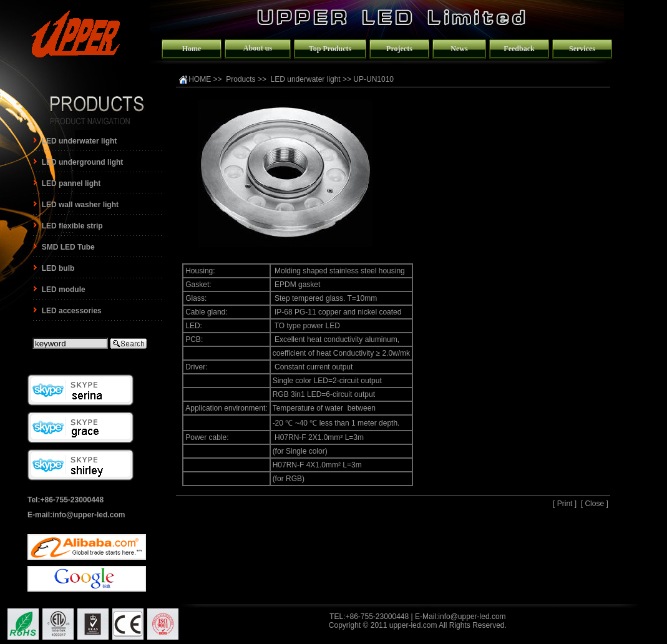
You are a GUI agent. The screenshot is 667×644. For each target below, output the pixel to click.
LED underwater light (306, 79)
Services (582, 49)
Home (192, 49)
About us (258, 48)
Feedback (519, 49)
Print (565, 504)
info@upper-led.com (472, 617)
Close (594, 504)
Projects (399, 49)
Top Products (330, 49)
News (459, 49)
